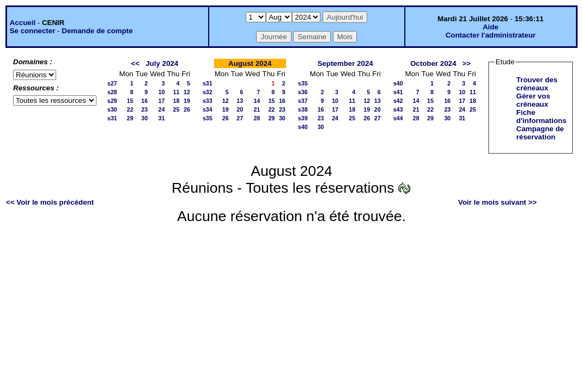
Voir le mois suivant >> (497, 202)
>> (467, 63)
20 (240, 109)
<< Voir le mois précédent (50, 202)
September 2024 (345, 63)
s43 (398, 109)
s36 (303, 92)
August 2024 (250, 63)
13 (240, 101)
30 (144, 118)
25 (176, 109)
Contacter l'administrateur (491, 35)
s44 (398, 118)
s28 (112, 92)
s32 (208, 92)
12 (187, 92)
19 (187, 101)
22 (130, 109)
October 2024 (433, 63)
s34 (208, 109)
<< (135, 63)
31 (162, 118)
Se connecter (33, 31)
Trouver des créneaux (537, 84)
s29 (112, 101)
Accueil (23, 23)
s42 (398, 101)
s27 (112, 83)
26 (187, 109)
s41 (398, 92)
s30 (112, 109)
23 (144, 109)
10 (162, 92)
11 (176, 92)
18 (176, 101)
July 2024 (162, 63)
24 (162, 109)
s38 (303, 109)
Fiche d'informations (542, 117)
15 (130, 101)
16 (144, 101)
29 (130, 118)
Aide (491, 27)
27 (240, 118)
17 (162, 101)
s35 (208, 118)
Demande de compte (97, 31)
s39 (303, 118)
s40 (303, 127)
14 (257, 101)
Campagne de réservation (540, 133)
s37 (303, 101)
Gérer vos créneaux (533, 100)
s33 (208, 101)
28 (257, 118)
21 (257, 109)
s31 (112, 118)
